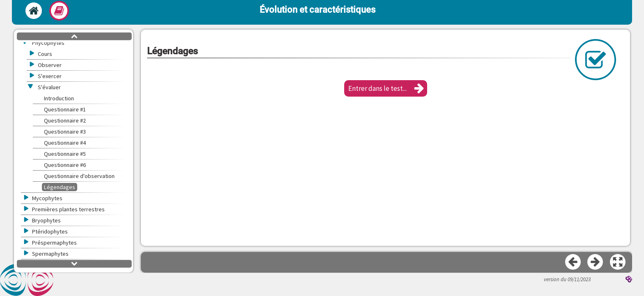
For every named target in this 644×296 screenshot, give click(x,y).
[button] (386, 88)
